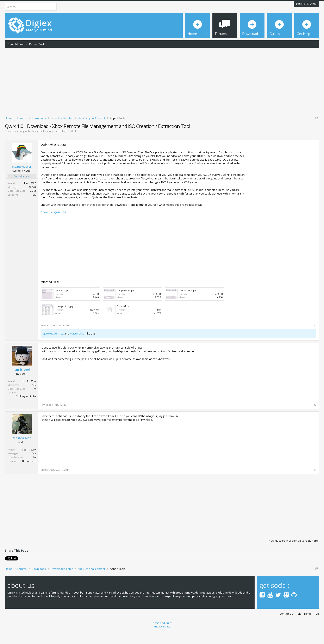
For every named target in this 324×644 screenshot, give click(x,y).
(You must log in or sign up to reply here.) (294, 555)
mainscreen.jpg (187, 305)
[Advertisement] (162, 81)
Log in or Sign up (306, 4)
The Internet (29, 475)
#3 (315, 484)
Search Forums (17, 44)
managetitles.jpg (64, 320)
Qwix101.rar (123, 320)
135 (34, 399)
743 (34, 468)
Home (308, 628)
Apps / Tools (27, 145)
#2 (315, 419)
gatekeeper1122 (53, 348)
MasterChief (78, 348)
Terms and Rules (162, 637)
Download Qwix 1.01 (53, 227)
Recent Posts (37, 44)
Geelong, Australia (26, 410)
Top (317, 628)
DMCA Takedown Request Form (118, 130)
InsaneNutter (54, 145)
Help (299, 628)
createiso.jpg (62, 305)
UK (34, 209)
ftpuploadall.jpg (125, 305)
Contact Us (286, 628)
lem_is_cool (22, 384)
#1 (315, 340)
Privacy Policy (162, 641)
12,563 (32, 201)
